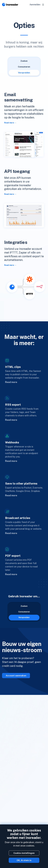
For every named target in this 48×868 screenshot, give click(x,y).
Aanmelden (35, 5)
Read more (9, 123)
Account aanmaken (16, 676)
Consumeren (24, 67)
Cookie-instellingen (24, 853)
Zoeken (24, 61)
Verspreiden (24, 73)
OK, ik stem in (24, 860)
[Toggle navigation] (43, 5)
